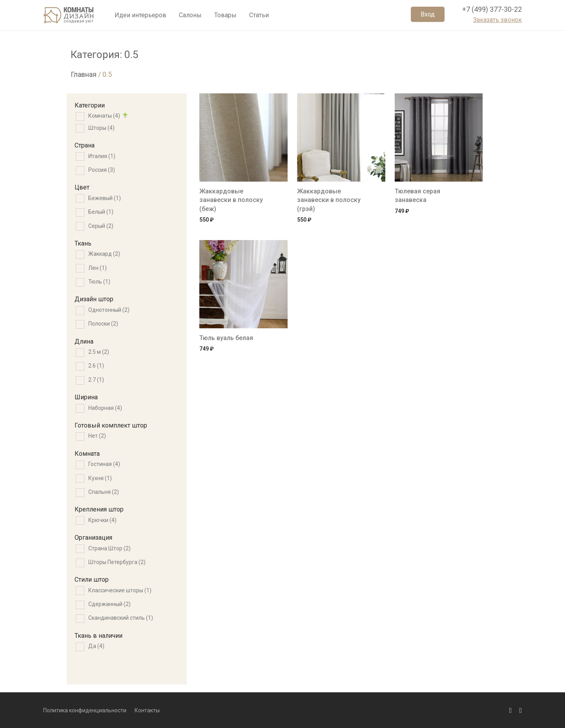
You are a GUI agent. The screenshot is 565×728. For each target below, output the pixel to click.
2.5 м (99, 352)
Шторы (101, 128)
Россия (102, 170)
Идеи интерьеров (140, 17)
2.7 (96, 380)
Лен (98, 268)
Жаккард (104, 254)
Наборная (105, 408)
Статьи (259, 17)
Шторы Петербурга (117, 562)
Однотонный (109, 310)
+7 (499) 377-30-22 (492, 11)
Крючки (102, 520)
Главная (84, 74)
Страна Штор (109, 548)
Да (96, 646)
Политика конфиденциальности (85, 710)
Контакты (147, 710)
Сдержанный (109, 604)
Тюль (99, 282)
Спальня (104, 492)
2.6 (96, 366)
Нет (97, 436)
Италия (102, 156)
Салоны (190, 17)
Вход (428, 16)
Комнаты (104, 116)
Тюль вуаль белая (226, 338)
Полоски (103, 324)
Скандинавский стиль (121, 618)
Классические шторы (120, 590)
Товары (225, 17)
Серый (101, 226)
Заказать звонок (498, 22)
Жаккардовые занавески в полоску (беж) (231, 200)
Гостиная (104, 464)
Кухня (100, 478)
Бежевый (105, 198)
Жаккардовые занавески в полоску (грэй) (329, 200)
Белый (101, 212)
